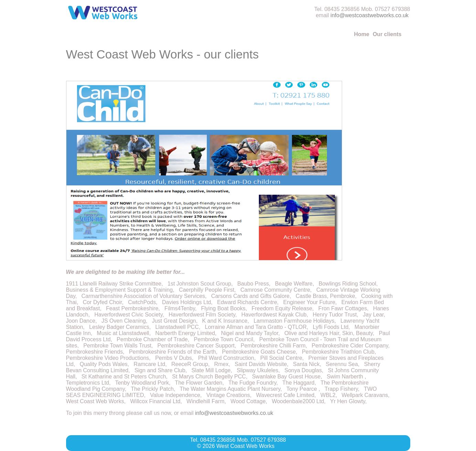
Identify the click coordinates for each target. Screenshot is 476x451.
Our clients (387, 34)
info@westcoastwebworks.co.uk (369, 15)
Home (361, 34)
